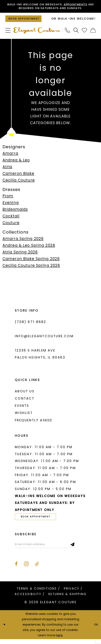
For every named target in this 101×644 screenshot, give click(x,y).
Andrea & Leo (16, 163)
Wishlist (24, 416)
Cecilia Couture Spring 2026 (31, 268)
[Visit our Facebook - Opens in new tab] (16, 569)
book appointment (39, 520)
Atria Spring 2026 (20, 254)
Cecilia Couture (19, 183)
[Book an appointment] (27, 21)
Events (22, 408)
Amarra (10, 156)
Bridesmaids (15, 212)
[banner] (37, 33)
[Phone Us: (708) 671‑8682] (68, 33)
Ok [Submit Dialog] (95, 630)
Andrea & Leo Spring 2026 (29, 248)
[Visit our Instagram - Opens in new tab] (26, 569)
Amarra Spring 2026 (23, 241)
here (59, 640)
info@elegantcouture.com (44, 339)
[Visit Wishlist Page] (85, 33)
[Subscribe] (83, 549)
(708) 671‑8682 (30, 324)
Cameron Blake (18, 176)
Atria (7, 169)
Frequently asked (34, 423)
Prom (8, 198)
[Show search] (76, 33)
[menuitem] (8, 33)
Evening (11, 205)
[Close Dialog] (5, 630)
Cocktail (11, 219)
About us (25, 394)
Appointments (84, 5)
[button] (8, 33)
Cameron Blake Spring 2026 (31, 261)
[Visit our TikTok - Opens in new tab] (37, 569)
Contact (25, 401)
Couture (11, 225)
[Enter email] (50, 549)
